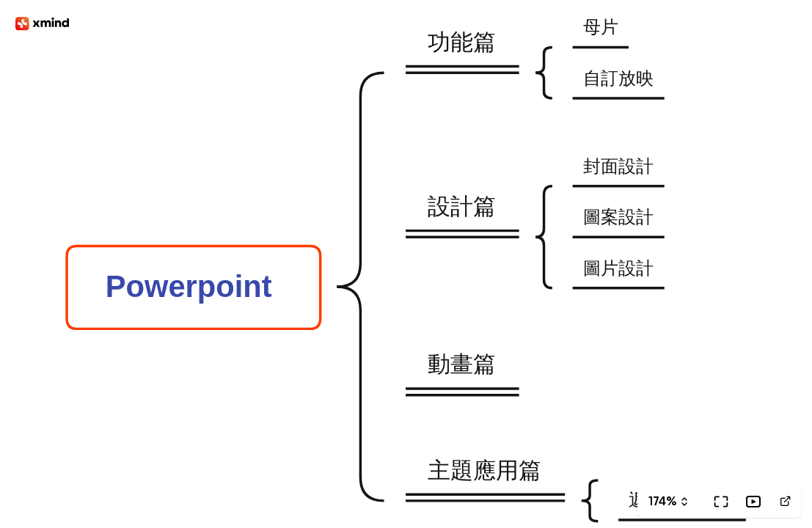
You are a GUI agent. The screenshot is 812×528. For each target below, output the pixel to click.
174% (662, 501)
